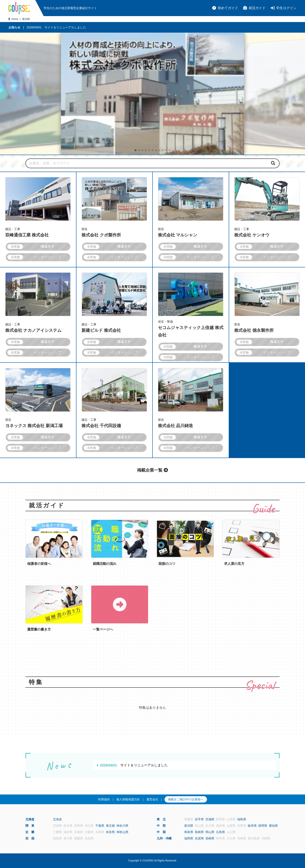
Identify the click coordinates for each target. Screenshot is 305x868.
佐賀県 (199, 838)
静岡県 (263, 826)
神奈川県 (122, 826)
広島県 (220, 832)
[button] (136, 150)
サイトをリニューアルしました (65, 27)
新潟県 (189, 826)
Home (15, 19)
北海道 (57, 819)
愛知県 (273, 826)
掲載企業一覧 (152, 470)
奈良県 (110, 832)
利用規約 (104, 799)
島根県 (199, 832)
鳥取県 (189, 832)
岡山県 (210, 832)
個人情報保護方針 (128, 799)
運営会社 (152, 799)
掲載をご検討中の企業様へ (186, 799)
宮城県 (210, 819)
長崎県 (210, 838)
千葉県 (100, 826)
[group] (152, 94)
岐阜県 (252, 826)
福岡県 (189, 838)
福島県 (242, 819)
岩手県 (199, 819)
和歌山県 (122, 832)
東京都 (110, 826)
